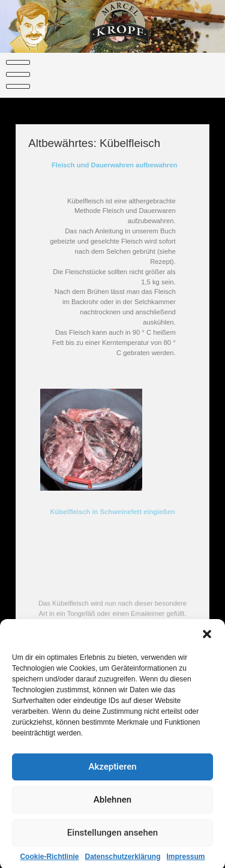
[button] (207, 639)
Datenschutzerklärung (122, 862)
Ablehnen (112, 805)
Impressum (186, 862)
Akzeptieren (112, 772)
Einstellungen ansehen (112, 838)
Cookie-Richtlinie (49, 862)
